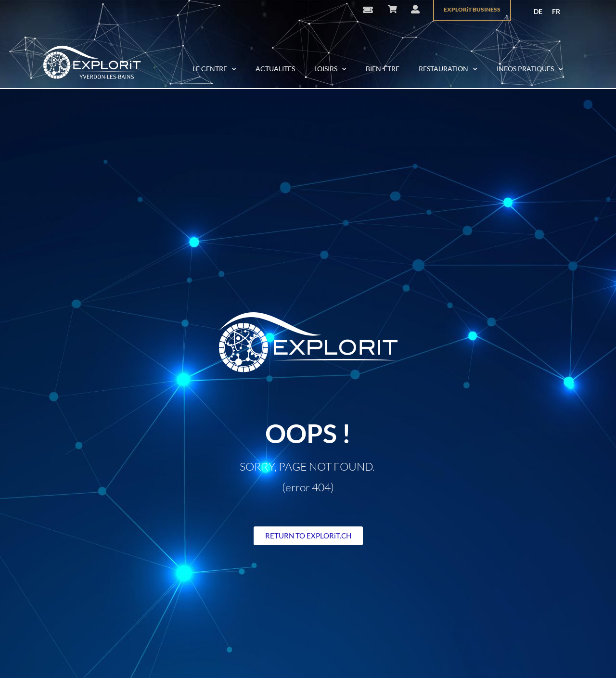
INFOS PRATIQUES (530, 69)
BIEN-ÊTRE (383, 69)
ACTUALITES (275, 69)
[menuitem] (538, 12)
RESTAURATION (448, 69)
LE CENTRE (214, 69)
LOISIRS (330, 69)
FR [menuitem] (556, 11)
